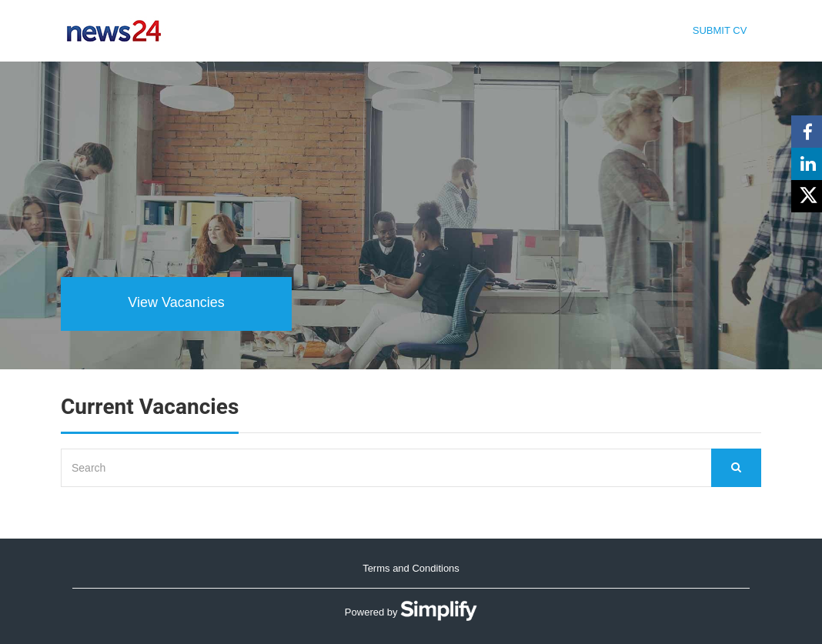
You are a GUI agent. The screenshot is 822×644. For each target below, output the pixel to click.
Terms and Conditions (411, 568)
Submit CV (720, 30)
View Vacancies (176, 302)
